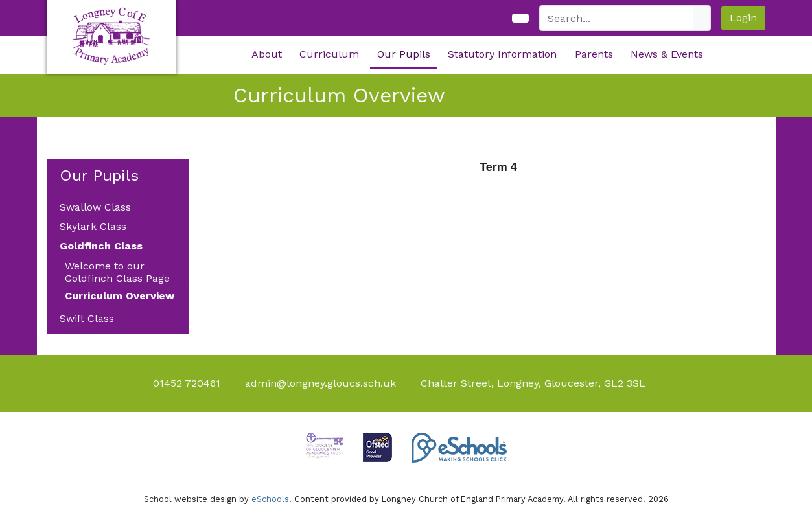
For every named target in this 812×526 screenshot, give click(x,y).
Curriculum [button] (329, 54)
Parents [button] (594, 54)
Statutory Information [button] (502, 54)
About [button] (267, 54)
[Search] (617, 18)
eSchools (270, 499)
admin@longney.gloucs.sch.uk (320, 383)
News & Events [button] (667, 54)
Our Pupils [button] (404, 54)
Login (743, 18)
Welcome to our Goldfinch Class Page (117, 272)
